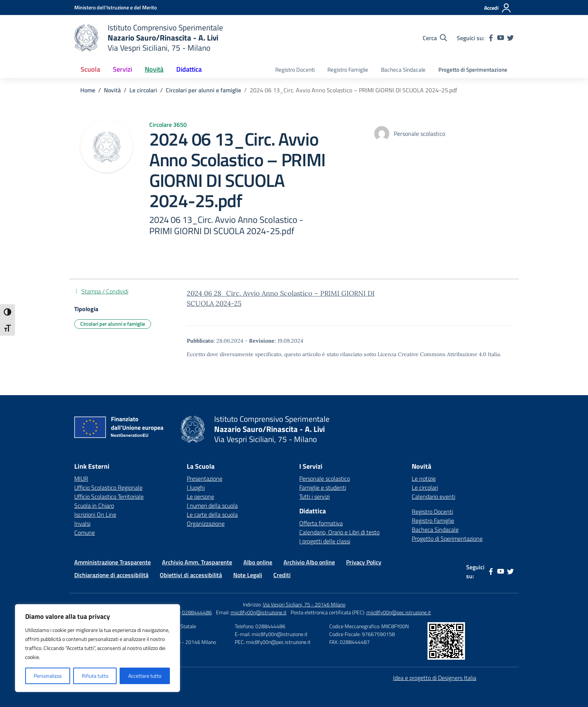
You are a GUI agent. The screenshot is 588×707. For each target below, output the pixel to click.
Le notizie (424, 478)
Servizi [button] (122, 69)
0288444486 (197, 612)
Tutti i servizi (314, 496)
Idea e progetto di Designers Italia (435, 678)
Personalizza (48, 676)
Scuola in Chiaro (94, 505)
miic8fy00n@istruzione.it (259, 612)
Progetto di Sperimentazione (473, 70)
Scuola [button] (90, 69)
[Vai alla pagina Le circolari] (143, 90)
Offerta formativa (321, 523)
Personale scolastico (325, 478)
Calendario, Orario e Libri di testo (339, 532)
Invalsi (82, 523)
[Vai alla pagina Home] (88, 90)
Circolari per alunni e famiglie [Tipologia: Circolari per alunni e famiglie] (113, 324)
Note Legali (248, 575)
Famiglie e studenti (323, 487)
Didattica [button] (189, 69)
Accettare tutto (145, 676)
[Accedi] (498, 8)
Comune (85, 533)
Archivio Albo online (309, 562)
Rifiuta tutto (95, 676)
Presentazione (205, 478)
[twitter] (510, 38)
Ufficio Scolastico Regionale (108, 487)
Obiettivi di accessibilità (191, 575)
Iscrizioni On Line (95, 514)
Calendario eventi (433, 496)
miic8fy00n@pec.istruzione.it (399, 612)
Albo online (258, 562)
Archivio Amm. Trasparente (197, 562)
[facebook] (491, 38)
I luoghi (196, 487)
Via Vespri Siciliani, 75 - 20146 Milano (304, 604)
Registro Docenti (295, 70)
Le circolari (425, 487)
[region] (97, 648)
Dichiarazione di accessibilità (111, 575)
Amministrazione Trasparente (112, 562)
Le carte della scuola (212, 514)
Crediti (282, 575)
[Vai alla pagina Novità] (112, 90)
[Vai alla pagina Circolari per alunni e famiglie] (203, 90)
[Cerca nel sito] (435, 38)
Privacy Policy (364, 562)
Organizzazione (206, 523)
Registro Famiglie (348, 70)
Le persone (200, 496)
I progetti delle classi (325, 541)
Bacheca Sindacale (403, 70)
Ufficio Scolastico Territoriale (109, 496)
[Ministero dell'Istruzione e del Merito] (115, 7)
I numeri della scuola (212, 505)
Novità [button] (154, 69)
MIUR (81, 478)
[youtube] (501, 38)
